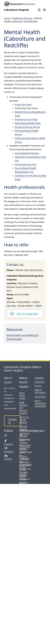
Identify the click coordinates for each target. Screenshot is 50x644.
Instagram (9, 450)
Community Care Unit (26, 164)
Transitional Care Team (26, 119)
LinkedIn (8, 457)
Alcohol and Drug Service (27, 127)
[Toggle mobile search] (39, 10)
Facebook (8, 442)
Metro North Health (22, 396)
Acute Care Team (23, 104)
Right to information (40, 391)
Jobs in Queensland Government (40, 403)
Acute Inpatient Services (27, 153)
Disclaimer (39, 382)
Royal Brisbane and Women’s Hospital (23, 408)
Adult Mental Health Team (28, 123)
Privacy (38, 386)
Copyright (39, 378)
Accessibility (40, 397)
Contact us (12, 421)
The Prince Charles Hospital (24, 420)
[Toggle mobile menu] (45, 10)
